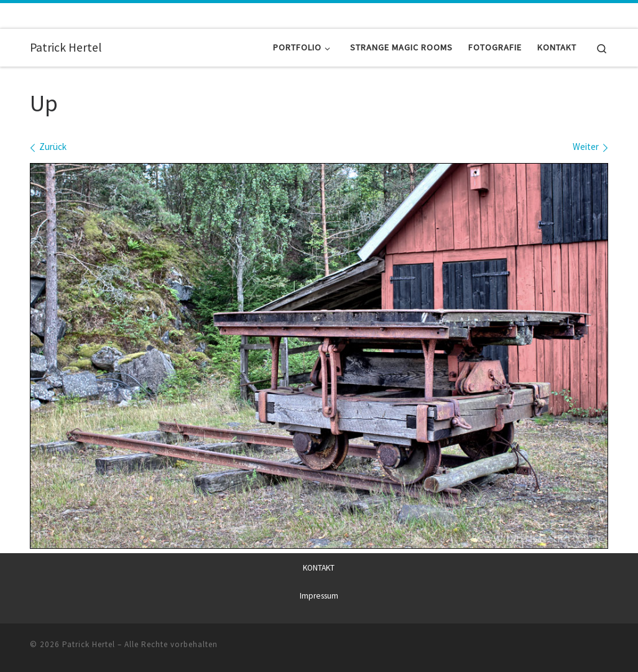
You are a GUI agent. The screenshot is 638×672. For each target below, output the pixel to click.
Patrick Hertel (89, 644)
